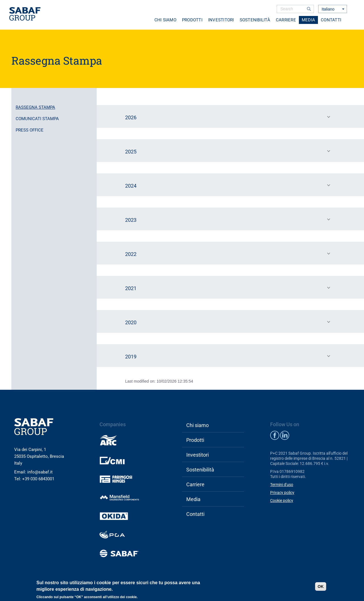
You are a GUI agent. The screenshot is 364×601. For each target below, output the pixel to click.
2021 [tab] (229, 288)
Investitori (221, 20)
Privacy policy (282, 493)
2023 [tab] (229, 220)
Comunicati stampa (37, 119)
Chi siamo (165, 20)
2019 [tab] (229, 356)
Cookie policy (282, 501)
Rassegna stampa (35, 107)
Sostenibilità (255, 20)
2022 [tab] (229, 254)
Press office (30, 130)
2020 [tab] (229, 322)
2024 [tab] (229, 185)
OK (321, 586)
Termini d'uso (282, 485)
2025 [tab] (229, 151)
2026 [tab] (229, 117)
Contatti (331, 20)
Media (308, 20)
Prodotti (192, 20)
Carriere (286, 20)
